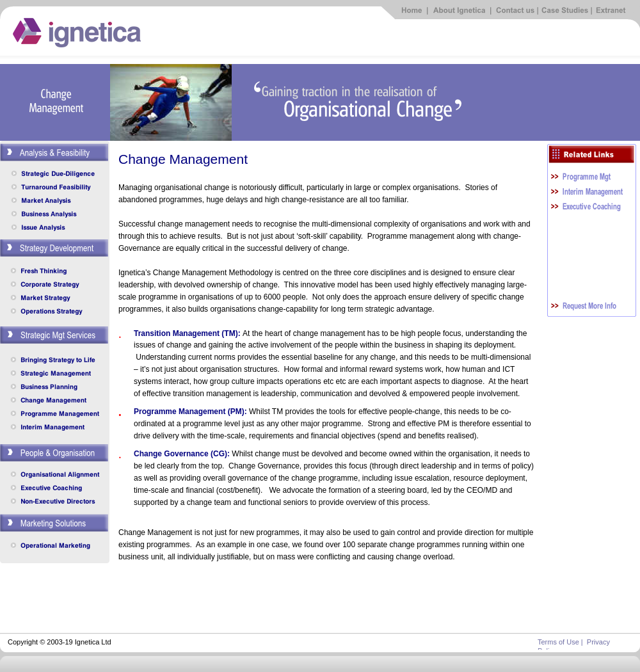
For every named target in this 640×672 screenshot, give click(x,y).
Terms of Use (558, 642)
